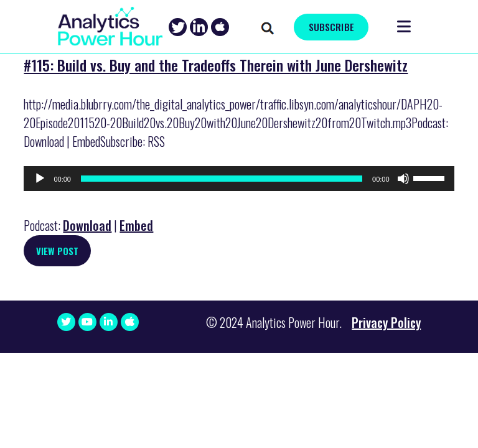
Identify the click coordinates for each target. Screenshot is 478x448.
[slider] (222, 179)
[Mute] (403, 179)
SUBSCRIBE (331, 27)
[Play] (40, 179)
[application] (239, 179)
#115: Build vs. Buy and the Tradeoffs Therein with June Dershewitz (216, 65)
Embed (136, 225)
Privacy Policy (386, 322)
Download (87, 225)
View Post (57, 251)
